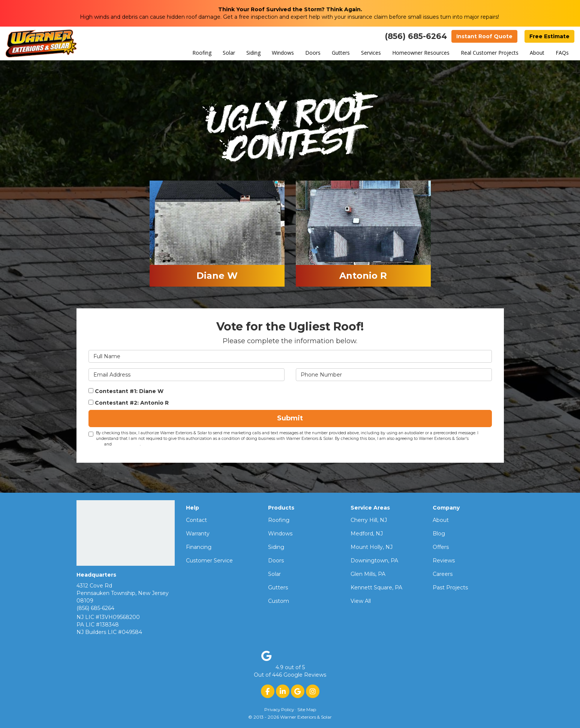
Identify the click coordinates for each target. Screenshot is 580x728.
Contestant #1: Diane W (126, 391)
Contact (196, 520)
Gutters (278, 587)
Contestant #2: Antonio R (129, 403)
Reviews (444, 561)
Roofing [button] (202, 53)
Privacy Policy (126, 444)
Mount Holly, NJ (372, 547)
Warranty (198, 534)
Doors (276, 561)
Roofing (279, 520)
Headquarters (96, 575)
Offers (441, 547)
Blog (439, 534)
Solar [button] (229, 53)
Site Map (307, 709)
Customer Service (209, 561)
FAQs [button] (562, 53)
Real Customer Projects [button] (490, 53)
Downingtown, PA (374, 561)
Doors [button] (313, 53)
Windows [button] (283, 53)
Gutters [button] (341, 53)
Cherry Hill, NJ (369, 520)
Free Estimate (549, 36)
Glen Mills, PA (368, 574)
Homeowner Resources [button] (421, 53)
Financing (199, 547)
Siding (276, 547)
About (441, 520)
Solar (274, 574)
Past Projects (450, 587)
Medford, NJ (367, 534)
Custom (279, 601)
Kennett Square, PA (376, 587)
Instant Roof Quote (484, 36)
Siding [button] (253, 53)
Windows (280, 534)
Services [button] (371, 53)
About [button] (537, 53)
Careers (443, 574)
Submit (290, 418)
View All (361, 601)
